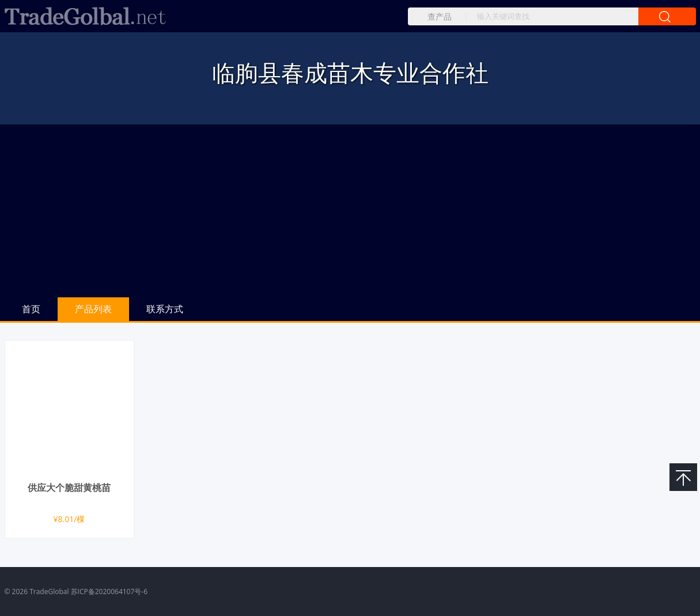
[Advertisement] (350, 211)
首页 (31, 309)
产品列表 (93, 309)
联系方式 (165, 309)
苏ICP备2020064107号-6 (109, 592)
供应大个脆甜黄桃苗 (69, 487)
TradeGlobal (49, 592)
